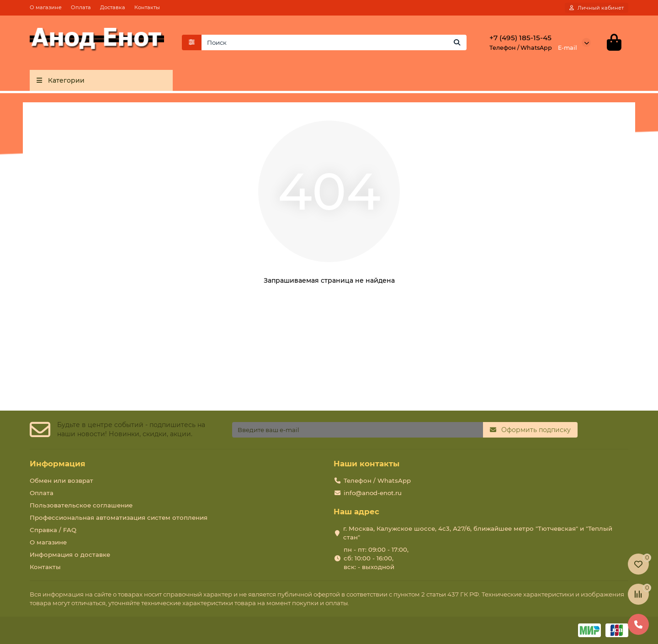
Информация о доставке (70, 554)
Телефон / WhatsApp (377, 480)
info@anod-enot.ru (373, 493)
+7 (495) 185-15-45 (520, 38)
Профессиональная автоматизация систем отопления (119, 517)
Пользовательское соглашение (81, 505)
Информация (58, 464)
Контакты (147, 7)
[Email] (358, 430)
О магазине (46, 7)
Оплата (81, 7)
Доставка (113, 7)
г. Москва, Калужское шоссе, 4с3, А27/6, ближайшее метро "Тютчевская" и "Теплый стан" (478, 533)
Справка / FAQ (53, 530)
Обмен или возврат (61, 480)
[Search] (334, 42)
